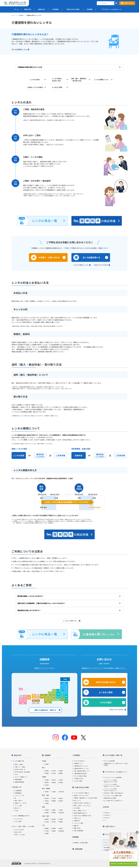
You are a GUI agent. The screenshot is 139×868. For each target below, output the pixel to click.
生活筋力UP (77, 820)
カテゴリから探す (19, 829)
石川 (54, 692)
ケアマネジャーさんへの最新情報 (113, 777)
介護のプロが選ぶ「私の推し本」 (82, 802)
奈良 (46, 699)
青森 (64, 682)
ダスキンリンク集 (109, 842)
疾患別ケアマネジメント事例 (112, 785)
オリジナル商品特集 (109, 760)
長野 (58, 693)
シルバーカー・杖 (19, 795)
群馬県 (47, 782)
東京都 (47, 791)
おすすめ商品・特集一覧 (114, 755)
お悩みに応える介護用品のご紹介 (82, 815)
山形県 (54, 773)
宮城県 (61, 770)
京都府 (54, 809)
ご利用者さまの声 (78, 778)
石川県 (54, 798)
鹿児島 (23, 703)
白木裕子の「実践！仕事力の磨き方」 (114, 792)
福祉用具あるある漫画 (110, 797)
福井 (50, 692)
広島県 (61, 819)
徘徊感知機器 (18, 779)
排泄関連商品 (18, 792)
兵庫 (42, 696)
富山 (54, 690)
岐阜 (54, 696)
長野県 (54, 782)
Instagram (107, 812)
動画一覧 (76, 825)
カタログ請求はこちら (81, 265)
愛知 (54, 699)
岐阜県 (47, 800)
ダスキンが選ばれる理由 (80, 775)
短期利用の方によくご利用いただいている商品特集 (116, 764)
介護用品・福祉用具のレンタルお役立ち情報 (85, 797)
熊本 (21, 700)
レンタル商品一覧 (18, 760)
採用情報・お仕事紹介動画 (81, 842)
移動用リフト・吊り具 (20, 802)
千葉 (66, 701)
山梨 (58, 697)
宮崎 (25, 700)
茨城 (66, 696)
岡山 (38, 697)
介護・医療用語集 (78, 830)
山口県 (47, 821)
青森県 (47, 770)
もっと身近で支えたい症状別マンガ (113, 800)
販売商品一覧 (17, 786)
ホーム (13, 15)
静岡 (58, 699)
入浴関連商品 (18, 790)
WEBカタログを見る (101, 265)
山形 (62, 687)
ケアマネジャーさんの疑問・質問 (113, 795)
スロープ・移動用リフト (21, 776)
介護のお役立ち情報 (82, 787)
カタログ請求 (106, 702)
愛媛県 (61, 821)
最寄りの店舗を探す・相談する (45, 709)
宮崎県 (54, 830)
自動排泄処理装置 (19, 781)
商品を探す (18, 755)
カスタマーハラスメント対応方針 (113, 844)
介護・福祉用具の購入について (82, 770)
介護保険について (78, 763)
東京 (62, 697)
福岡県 (47, 828)
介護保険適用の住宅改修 (80, 773)
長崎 (21, 698)
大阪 (46, 697)
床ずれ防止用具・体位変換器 (22, 771)
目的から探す (18, 831)
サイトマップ (108, 839)
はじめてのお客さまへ (80, 760)
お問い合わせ (129, 3)
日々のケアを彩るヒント (111, 789)
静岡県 (54, 800)
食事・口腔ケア (19, 800)
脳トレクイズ (77, 800)
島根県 (47, 819)
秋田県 (47, 773)
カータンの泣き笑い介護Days (81, 792)
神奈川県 (61, 791)
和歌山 (48, 702)
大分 (25, 698)
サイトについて (111, 834)
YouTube (106, 817)
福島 (66, 690)
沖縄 (21, 688)
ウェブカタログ (19, 818)
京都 (48, 694)
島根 (34, 694)
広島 (34, 697)
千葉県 (54, 791)
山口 (29, 697)
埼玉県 (61, 779)
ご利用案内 (21, 15)
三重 (50, 699)
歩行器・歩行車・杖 (20, 769)
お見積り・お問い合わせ (49, 257)
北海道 (65, 679)
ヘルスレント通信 (78, 822)
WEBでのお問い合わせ (106, 682)
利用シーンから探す (20, 834)
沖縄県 (47, 833)
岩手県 (54, 770)
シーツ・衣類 (18, 805)
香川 (38, 700)
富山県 (47, 798)
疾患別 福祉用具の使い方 (80, 812)
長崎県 (54, 828)
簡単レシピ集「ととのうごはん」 (82, 805)
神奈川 (62, 699)
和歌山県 (61, 812)
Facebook (107, 814)
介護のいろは (77, 817)
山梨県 (47, 784)
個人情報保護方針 (109, 847)
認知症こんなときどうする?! (81, 795)
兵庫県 (47, 812)
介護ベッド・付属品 (20, 766)
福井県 (61, 798)
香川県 (54, 821)
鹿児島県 (61, 830)
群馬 (62, 692)
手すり (16, 774)
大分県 (47, 830)
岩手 (66, 685)
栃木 (66, 692)
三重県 (47, 803)
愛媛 (34, 700)
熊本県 (61, 828)
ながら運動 (77, 807)
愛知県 (61, 800)
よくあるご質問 (106, 692)
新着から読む (77, 828)
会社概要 (106, 849)
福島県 (61, 773)
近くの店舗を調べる (92, 257)
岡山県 (54, 819)
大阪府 (61, 809)
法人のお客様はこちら (19, 49)
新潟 (60, 690)
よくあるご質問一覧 (70, 620)
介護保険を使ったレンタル (81, 765)
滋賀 (50, 697)
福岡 (25, 695)
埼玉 (62, 694)
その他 (16, 810)
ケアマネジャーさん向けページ (116, 771)
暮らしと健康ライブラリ (80, 810)
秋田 (62, 685)
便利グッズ (18, 807)
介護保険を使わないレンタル (81, 768)
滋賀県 (47, 809)
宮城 (66, 687)
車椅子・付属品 (19, 764)
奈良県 (54, 812)
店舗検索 (47, 755)
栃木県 (54, 779)
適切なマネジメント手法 (111, 780)
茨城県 (47, 779)
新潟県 (61, 782)
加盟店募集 (79, 848)
